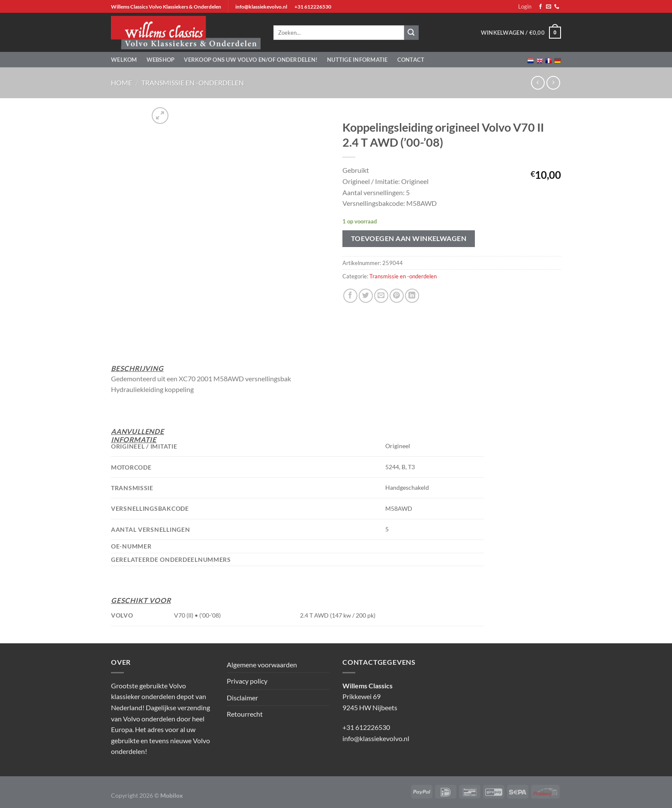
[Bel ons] (557, 7)
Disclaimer (242, 698)
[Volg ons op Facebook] (540, 7)
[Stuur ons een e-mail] (549, 7)
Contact (411, 60)
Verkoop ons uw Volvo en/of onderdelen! (251, 60)
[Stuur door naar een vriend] (381, 296)
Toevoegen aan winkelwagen (409, 238)
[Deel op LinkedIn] (412, 296)
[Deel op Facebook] (350, 296)
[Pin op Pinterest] (397, 296)
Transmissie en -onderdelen (193, 83)
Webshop (161, 60)
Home (121, 83)
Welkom (124, 60)
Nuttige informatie (357, 60)
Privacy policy (247, 681)
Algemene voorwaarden (262, 665)
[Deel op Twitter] (366, 296)
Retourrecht (245, 714)
